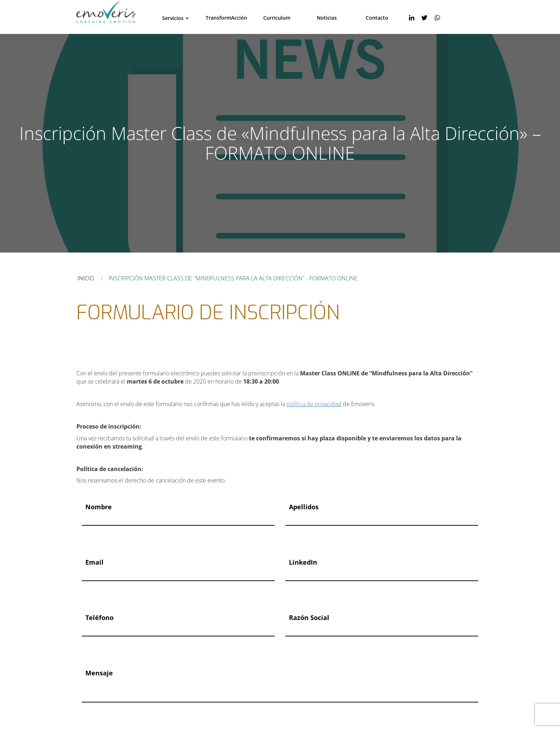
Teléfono (99, 617)
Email (94, 562)
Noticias (327, 18)
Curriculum (277, 18)
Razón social (309, 617)
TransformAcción (226, 18)
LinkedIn (303, 562)
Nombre (99, 507)
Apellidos (304, 507)
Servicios (173, 18)
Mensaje (99, 673)
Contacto (377, 18)
